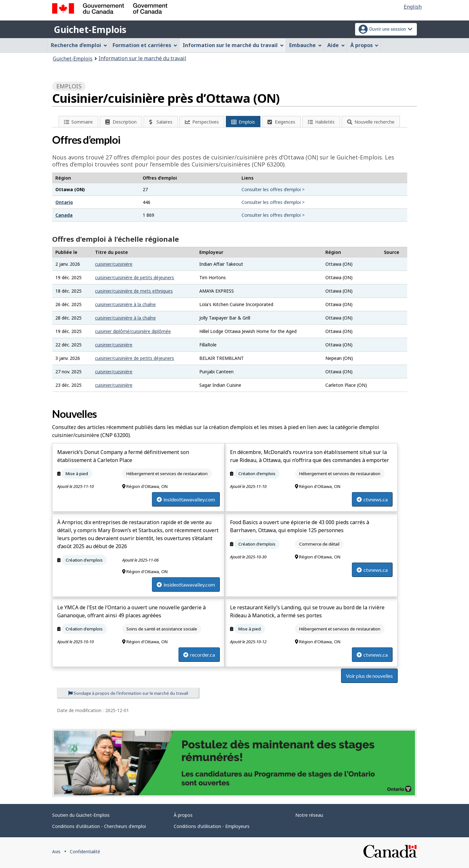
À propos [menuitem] (365, 45)
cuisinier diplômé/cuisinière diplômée (133, 331)
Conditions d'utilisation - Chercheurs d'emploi (99, 826)
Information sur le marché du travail (142, 58)
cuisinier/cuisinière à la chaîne (125, 304)
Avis (56, 852)
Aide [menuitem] (336, 45)
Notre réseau (309, 815)
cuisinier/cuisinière (114, 264)
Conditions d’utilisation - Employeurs (212, 826)
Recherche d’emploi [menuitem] (79, 45)
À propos (183, 815)
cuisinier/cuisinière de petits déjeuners (135, 277)
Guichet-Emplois (90, 29)
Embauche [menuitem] (306, 45)
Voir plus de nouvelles (369, 676)
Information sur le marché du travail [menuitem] (233, 45)
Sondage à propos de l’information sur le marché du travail (128, 693)
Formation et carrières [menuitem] (145, 45)
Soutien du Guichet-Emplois (81, 815)
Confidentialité (85, 852)
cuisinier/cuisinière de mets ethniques (134, 291)
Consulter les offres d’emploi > (273, 189)
